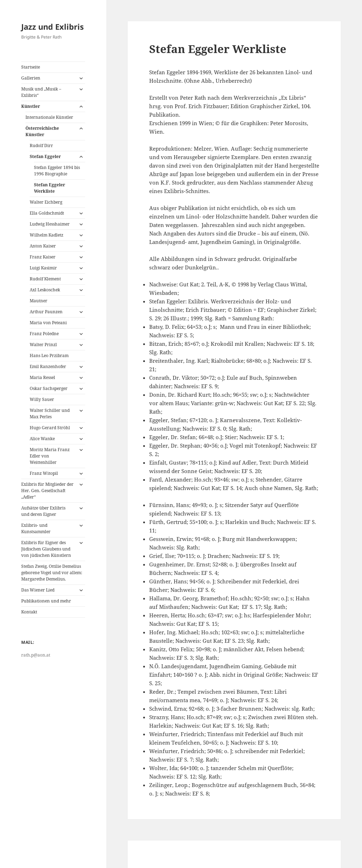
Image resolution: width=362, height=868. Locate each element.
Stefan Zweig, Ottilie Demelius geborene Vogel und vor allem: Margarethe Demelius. (52, 573)
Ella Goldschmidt (47, 213)
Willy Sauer (42, 399)
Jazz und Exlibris (52, 27)
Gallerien (31, 78)
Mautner (39, 301)
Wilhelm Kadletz (46, 235)
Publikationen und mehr (46, 601)
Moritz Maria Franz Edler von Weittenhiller (50, 456)
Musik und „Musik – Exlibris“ (41, 92)
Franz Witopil (44, 473)
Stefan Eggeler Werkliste (49, 188)
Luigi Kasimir (43, 268)
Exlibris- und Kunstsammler (36, 528)
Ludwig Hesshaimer (50, 224)
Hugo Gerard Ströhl (50, 428)
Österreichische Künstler (42, 131)
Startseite (31, 67)
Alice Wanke (42, 439)
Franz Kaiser (43, 257)
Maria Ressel (42, 377)
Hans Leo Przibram (49, 356)
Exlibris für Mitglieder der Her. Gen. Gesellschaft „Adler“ (47, 491)
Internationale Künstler (49, 117)
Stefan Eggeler (45, 156)
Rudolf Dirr (41, 145)
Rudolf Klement (45, 279)
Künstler (31, 106)
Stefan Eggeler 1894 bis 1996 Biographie (57, 171)
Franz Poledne (44, 334)
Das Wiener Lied (38, 590)
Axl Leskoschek (45, 290)
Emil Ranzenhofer (48, 366)
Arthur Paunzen (46, 312)
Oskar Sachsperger (49, 388)
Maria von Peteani (48, 323)
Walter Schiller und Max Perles (50, 413)
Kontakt (29, 612)
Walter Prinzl (43, 345)
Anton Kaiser (43, 246)
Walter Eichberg (46, 202)
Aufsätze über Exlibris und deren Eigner (43, 511)
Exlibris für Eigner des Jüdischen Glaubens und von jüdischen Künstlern (46, 549)
